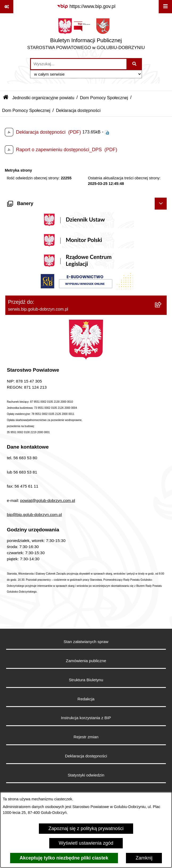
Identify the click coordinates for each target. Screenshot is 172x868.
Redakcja (86, 699)
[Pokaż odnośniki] (7, 7)
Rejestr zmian (86, 737)
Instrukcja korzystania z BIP (86, 718)
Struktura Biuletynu (86, 680)
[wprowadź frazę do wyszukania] (79, 64)
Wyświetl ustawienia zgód (86, 843)
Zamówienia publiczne (86, 661)
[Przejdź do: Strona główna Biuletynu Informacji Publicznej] (6, 98)
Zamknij (144, 858)
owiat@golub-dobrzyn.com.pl (49, 500)
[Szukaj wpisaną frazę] (135, 64)
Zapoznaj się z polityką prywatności (86, 828)
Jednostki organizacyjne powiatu (43, 98)
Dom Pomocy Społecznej (104, 98)
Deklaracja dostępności (86, 756)
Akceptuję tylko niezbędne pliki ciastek (64, 858)
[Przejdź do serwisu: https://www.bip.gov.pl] (86, 6)
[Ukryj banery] (161, 204)
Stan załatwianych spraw (86, 642)
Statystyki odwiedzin (86, 775)
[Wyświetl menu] (165, 7)
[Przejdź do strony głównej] (86, 35)
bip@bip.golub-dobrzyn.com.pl (34, 515)
